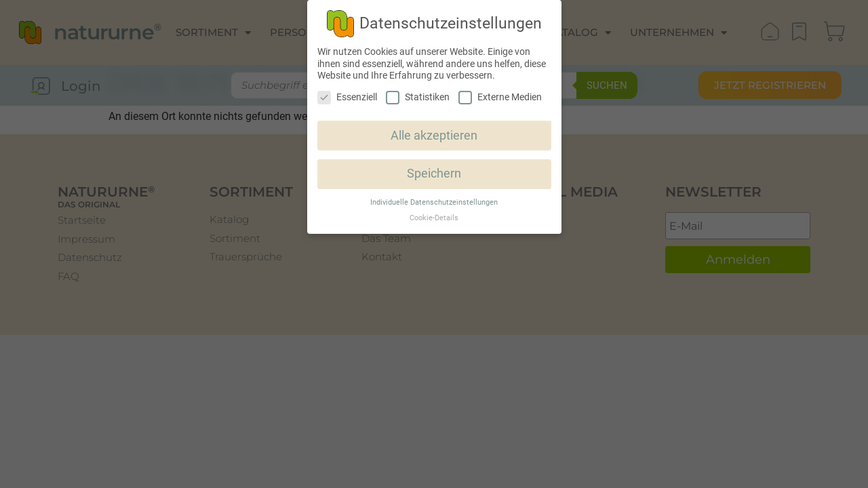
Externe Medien (500, 97)
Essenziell (347, 97)
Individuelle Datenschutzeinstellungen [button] (434, 202)
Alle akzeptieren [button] (434, 136)
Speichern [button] (434, 174)
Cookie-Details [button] (434, 218)
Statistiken (418, 97)
